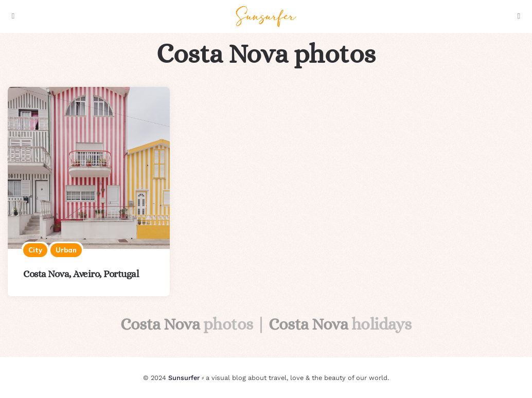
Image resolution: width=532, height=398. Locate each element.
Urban (66, 250)
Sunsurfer (184, 378)
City (35, 250)
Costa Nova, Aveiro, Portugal (81, 274)
